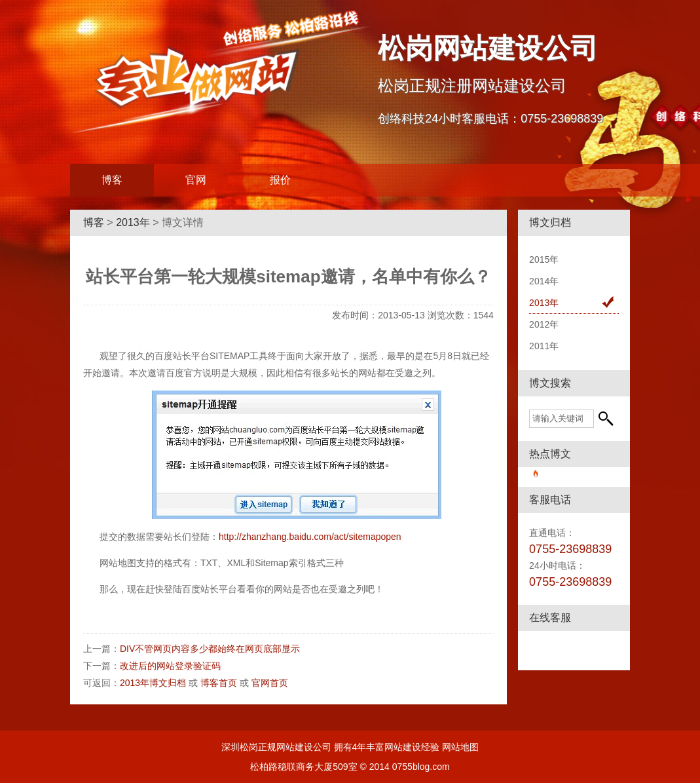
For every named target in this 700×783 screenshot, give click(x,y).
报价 (280, 180)
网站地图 (460, 747)
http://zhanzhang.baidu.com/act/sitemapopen (310, 537)
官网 (196, 180)
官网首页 (270, 683)
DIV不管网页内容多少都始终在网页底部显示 (210, 649)
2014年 (544, 281)
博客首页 (219, 683)
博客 (112, 180)
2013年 (133, 222)
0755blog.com (421, 767)
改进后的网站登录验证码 (170, 666)
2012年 (544, 324)
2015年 (544, 259)
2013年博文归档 (153, 683)
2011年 (544, 346)
